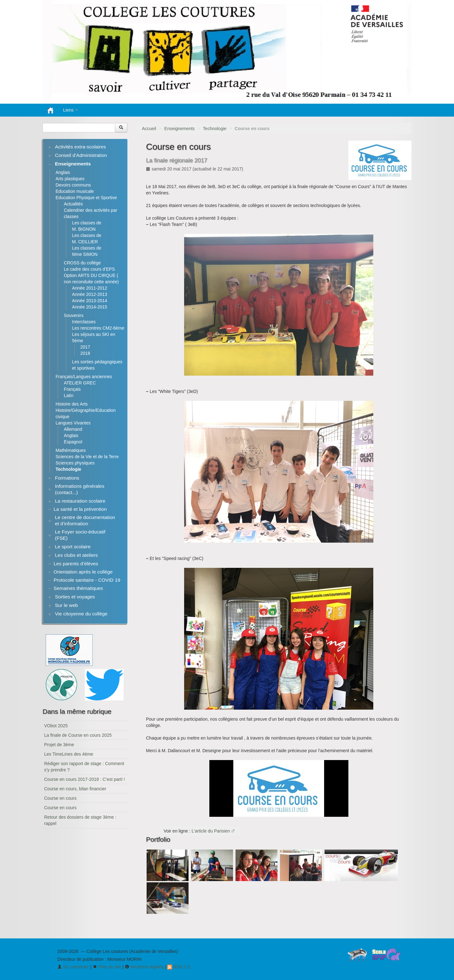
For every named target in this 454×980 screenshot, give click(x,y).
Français (72, 389)
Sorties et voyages (75, 597)
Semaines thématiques (78, 588)
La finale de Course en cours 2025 (78, 735)
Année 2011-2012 (90, 288)
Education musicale (75, 191)
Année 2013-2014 (90, 301)
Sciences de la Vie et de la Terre (87, 457)
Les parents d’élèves (76, 564)
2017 (85, 347)
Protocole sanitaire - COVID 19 (87, 580)
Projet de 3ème (59, 745)
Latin (68, 395)
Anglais (63, 172)
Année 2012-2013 (90, 294)
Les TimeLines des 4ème (69, 754)
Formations (67, 478)
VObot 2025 (56, 726)
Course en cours (60, 798)
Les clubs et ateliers (76, 555)
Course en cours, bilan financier (75, 789)
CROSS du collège (82, 263)
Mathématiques (71, 450)
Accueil (149, 129)
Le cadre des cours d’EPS (89, 269)
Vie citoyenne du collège (81, 614)
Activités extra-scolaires (80, 147)
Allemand (73, 429)
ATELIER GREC (80, 383)
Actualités (73, 204)
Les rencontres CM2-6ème (98, 328)
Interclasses (84, 322)
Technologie (215, 129)
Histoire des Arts (72, 404)
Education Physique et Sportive (86, 198)
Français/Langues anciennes (84, 377)
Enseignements (180, 129)
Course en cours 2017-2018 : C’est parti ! (84, 779)
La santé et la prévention (80, 509)
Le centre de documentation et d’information (85, 520)
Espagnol (73, 442)
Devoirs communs (73, 185)
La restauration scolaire (80, 501)
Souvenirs (73, 315)
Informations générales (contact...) (80, 489)
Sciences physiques (75, 463)
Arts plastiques (70, 179)
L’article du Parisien (211, 831)
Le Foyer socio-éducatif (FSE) (80, 535)
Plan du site (107, 967)
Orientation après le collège (83, 572)
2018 (85, 353)
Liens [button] (70, 110)
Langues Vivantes (73, 423)
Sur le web (66, 605)
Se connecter (73, 967)
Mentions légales (144, 967)
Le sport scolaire (73, 547)
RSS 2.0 (178, 967)
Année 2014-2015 (90, 307)
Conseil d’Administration (81, 155)
